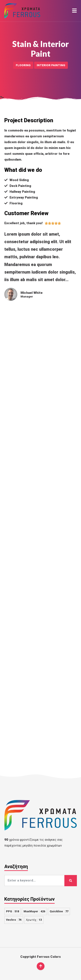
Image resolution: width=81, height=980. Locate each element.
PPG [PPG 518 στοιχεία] (13, 911)
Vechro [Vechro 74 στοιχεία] (14, 920)
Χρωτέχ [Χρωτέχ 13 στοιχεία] (34, 920)
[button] (74, 11)
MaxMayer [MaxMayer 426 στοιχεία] (34, 911)
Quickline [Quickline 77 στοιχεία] (59, 911)
